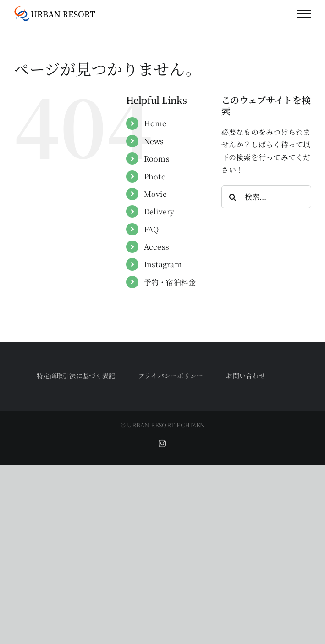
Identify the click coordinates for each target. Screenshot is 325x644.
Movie (155, 194)
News (154, 141)
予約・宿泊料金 (170, 282)
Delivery (159, 211)
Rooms (157, 159)
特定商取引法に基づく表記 (76, 375)
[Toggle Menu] (304, 14)
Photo (155, 176)
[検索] (233, 197)
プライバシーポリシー (171, 375)
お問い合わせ (245, 375)
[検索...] (266, 197)
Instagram (163, 264)
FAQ (151, 229)
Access (157, 247)
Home (155, 123)
